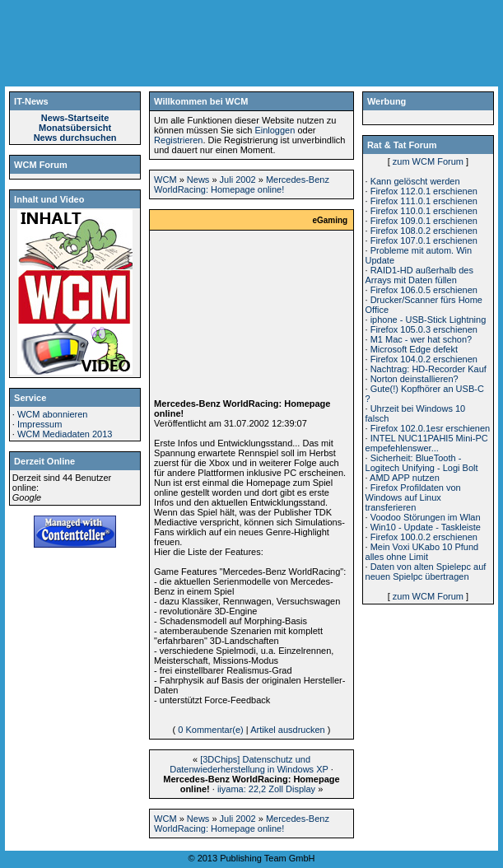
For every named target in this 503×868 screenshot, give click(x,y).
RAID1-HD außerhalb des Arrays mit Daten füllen (419, 275)
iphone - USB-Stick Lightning (428, 320)
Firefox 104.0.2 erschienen (424, 359)
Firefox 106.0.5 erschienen (424, 290)
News (198, 180)
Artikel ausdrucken (288, 730)
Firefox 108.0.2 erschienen (424, 231)
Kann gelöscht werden (415, 181)
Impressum (40, 424)
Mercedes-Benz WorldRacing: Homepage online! (242, 184)
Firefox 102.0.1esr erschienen (431, 428)
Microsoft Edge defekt (414, 349)
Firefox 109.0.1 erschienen (424, 221)
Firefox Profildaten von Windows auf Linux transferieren (413, 497)
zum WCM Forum (428, 161)
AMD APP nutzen (405, 478)
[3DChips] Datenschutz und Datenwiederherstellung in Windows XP (249, 764)
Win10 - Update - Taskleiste (426, 527)
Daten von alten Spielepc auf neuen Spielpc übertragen (426, 572)
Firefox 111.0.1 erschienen (424, 201)
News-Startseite (75, 118)
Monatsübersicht (75, 128)
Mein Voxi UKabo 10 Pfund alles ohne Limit (422, 552)
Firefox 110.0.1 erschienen (424, 211)
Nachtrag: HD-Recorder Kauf (428, 369)
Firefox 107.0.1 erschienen (424, 240)
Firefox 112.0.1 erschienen (424, 191)
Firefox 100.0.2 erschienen (424, 537)
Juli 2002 (238, 180)
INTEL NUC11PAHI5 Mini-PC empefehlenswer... (427, 443)
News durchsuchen (75, 138)
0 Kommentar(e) (210, 730)
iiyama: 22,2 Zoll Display (266, 789)
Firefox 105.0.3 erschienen (424, 329)
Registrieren (178, 140)
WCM (165, 180)
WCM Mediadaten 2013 (65, 434)
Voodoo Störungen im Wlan (426, 517)
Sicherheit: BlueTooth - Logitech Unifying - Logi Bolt (422, 463)
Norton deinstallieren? (415, 379)
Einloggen (275, 130)
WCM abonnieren (53, 414)
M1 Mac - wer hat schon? (421, 339)
